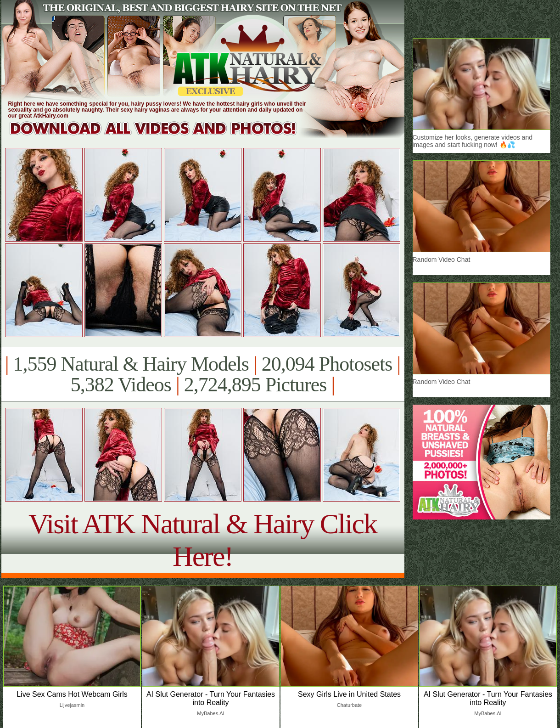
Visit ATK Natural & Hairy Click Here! (203, 540)
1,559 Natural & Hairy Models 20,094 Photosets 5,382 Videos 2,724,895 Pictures (203, 374)
